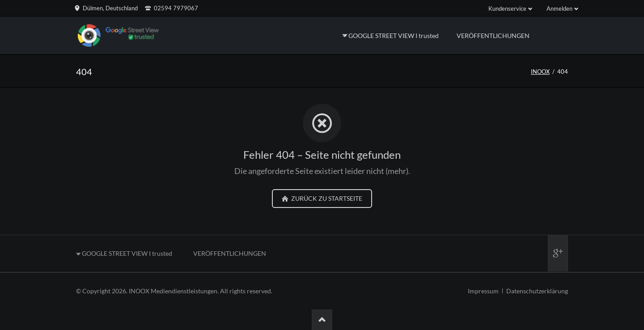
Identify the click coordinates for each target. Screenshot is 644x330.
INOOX (540, 72)
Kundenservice (507, 8)
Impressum (483, 291)
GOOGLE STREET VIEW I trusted (127, 253)
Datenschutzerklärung (537, 291)
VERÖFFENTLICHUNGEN (230, 253)
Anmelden (559, 8)
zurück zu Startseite (326, 198)
